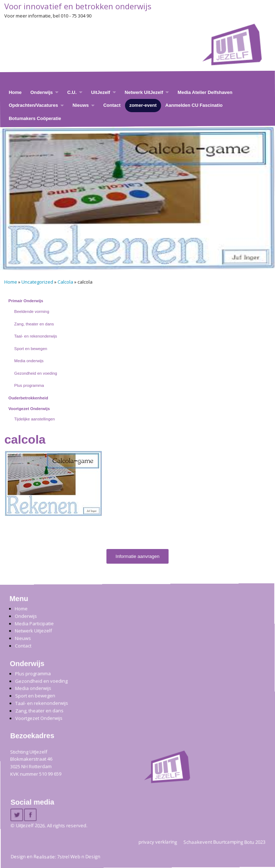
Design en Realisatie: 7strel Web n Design (56, 857)
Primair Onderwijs (26, 301)
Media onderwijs (29, 361)
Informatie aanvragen (138, 556)
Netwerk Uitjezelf (33, 631)
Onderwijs (42, 92)
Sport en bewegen (31, 349)
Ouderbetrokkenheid (28, 398)
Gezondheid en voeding (36, 373)
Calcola (65, 282)
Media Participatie (34, 623)
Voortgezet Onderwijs (29, 409)
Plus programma (29, 385)
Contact (112, 105)
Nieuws (81, 105)
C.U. (72, 92)
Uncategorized (37, 282)
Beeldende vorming (32, 311)
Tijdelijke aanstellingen (35, 419)
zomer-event (143, 105)
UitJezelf (101, 92)
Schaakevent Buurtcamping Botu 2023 (224, 842)
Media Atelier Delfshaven (205, 92)
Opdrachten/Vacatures (33, 105)
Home (15, 92)
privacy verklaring (158, 842)
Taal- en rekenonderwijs (36, 336)
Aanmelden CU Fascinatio (194, 105)
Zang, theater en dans (34, 324)
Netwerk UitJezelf (144, 92)
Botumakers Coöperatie (35, 118)
